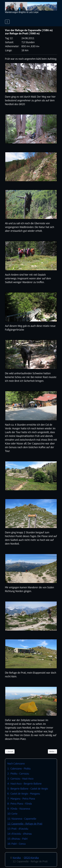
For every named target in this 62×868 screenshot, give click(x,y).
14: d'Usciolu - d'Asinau (20, 834)
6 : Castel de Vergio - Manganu (24, 794)
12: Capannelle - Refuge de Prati (25, 824)
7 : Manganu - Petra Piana (21, 799)
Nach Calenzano (16, 764)
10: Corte (12, 814)
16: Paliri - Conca (16, 844)
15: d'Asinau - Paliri (17, 839)
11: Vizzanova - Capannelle (22, 819)
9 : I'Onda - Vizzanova (19, 809)
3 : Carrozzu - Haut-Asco (20, 779)
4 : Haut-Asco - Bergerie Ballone (24, 784)
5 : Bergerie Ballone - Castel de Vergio (28, 789)
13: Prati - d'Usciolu (18, 829)
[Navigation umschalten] (7, 22)
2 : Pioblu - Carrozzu (18, 774)
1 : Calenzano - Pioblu (19, 769)
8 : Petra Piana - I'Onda (20, 804)
